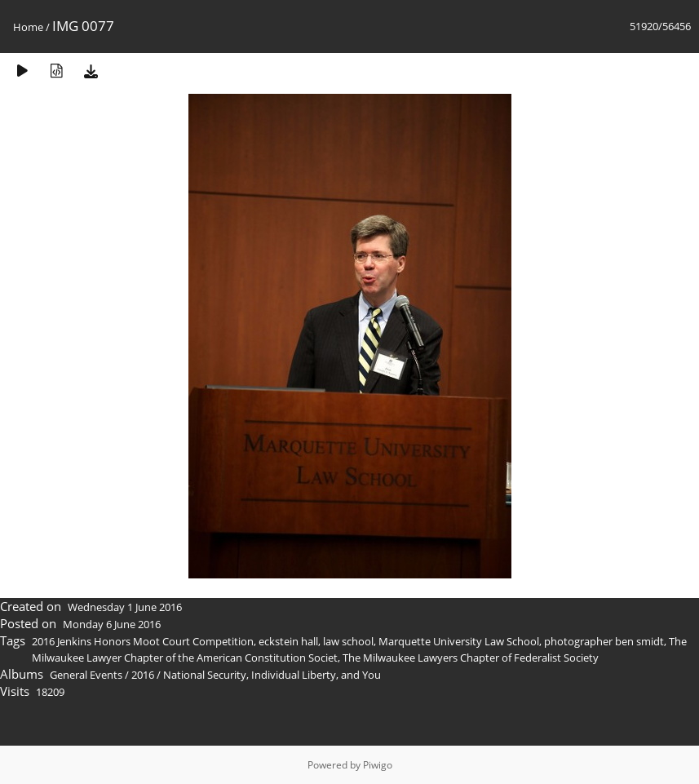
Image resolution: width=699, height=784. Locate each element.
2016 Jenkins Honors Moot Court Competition (143, 641)
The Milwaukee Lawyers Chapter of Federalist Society (471, 658)
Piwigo (378, 765)
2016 (143, 675)
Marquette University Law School (459, 641)
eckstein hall (288, 641)
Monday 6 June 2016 (112, 624)
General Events (86, 675)
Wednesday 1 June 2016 (125, 607)
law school (348, 641)
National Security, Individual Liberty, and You (272, 675)
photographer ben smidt (604, 641)
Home (28, 27)
